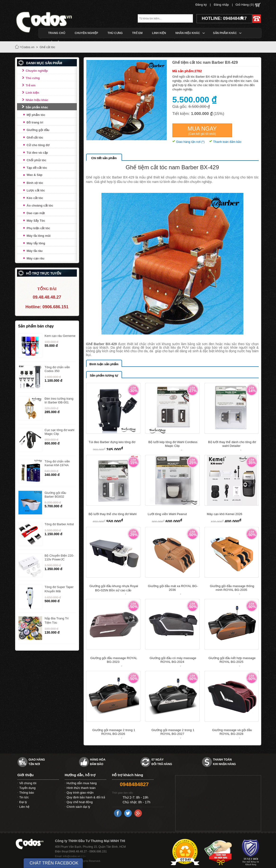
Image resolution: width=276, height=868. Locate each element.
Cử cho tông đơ (38, 145)
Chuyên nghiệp (37, 71)
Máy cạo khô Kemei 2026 (225, 514)
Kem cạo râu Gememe (60, 336)
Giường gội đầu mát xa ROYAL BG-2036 (173, 588)
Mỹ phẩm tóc (36, 115)
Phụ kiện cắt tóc (38, 228)
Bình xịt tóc (35, 183)
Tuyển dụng (28, 788)
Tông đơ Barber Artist (59, 524)
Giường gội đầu (38, 130)
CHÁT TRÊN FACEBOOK (54, 863)
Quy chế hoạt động (80, 802)
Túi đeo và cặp (37, 153)
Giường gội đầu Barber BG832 (55, 495)
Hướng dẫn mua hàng (82, 783)
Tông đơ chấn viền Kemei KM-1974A (57, 463)
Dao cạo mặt (36, 213)
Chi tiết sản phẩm (104, 158)
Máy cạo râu (36, 258)
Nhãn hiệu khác (37, 100)
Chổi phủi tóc (37, 160)
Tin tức (24, 797)
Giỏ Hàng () (248, 5)
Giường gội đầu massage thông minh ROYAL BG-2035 (232, 588)
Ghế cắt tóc (35, 138)
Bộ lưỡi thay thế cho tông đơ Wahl (113, 514)
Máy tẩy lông (36, 243)
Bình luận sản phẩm (104, 364)
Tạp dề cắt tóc (37, 168)
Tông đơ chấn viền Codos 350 (57, 369)
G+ (84, 856)
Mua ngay (202, 131)
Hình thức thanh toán (81, 788)
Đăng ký (201, 5)
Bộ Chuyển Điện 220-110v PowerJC (59, 557)
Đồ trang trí (35, 122)
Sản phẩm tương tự (104, 375)
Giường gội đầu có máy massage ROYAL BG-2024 (173, 660)
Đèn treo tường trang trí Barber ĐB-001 (59, 400)
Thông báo (27, 793)
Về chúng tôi (28, 783)
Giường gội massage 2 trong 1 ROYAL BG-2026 (114, 732)
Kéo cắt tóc (35, 198)
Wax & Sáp (35, 175)
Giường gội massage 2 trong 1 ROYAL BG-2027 (173, 732)
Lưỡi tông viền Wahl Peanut (167, 514)
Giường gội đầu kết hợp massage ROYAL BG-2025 (232, 660)
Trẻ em (31, 85)
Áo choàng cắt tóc (40, 205)
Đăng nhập (221, 5)
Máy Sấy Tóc (36, 221)
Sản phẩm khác (37, 107)
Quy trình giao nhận (80, 793)
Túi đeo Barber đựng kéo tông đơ (112, 442)
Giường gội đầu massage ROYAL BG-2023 (114, 660)
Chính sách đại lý (79, 807)
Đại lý (23, 802)
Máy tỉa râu (35, 251)
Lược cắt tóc (36, 190)
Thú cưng (33, 78)
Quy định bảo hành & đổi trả (86, 797)
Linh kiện (33, 93)
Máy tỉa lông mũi (39, 236)
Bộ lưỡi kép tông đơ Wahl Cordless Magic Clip (173, 444)
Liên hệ (24, 807)
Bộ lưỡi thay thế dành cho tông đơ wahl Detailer (232, 444)
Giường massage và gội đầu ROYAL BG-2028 (232, 732)
